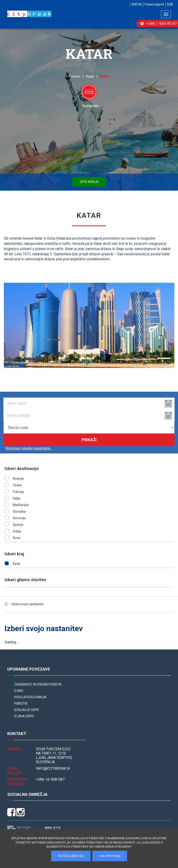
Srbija (17, 531)
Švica (16, 538)
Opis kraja (89, 182)
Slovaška (19, 511)
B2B (170, 4)
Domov (75, 76)
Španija (18, 525)
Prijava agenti (154, 4)
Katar (90, 76)
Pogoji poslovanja (30, 697)
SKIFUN (137, 4)
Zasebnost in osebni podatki (38, 684)
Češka (17, 485)
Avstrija (18, 479)
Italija (16, 498)
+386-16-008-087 (50, 779)
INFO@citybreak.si (53, 768)
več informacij (110, 856)
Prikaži (89, 440)
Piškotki (21, 703)
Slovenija (19, 518)
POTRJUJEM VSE (71, 856)
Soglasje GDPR (26, 710)
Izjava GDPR (24, 716)
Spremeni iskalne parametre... (29, 448)
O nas (19, 691)
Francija (18, 492)
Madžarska (21, 505)
